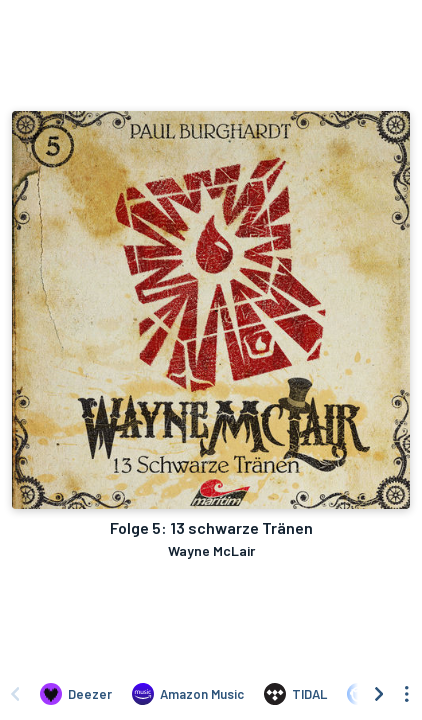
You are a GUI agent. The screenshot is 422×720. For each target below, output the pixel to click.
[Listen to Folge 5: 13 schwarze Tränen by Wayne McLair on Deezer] (76, 694)
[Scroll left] (15, 694)
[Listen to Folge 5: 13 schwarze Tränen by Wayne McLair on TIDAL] (295, 694)
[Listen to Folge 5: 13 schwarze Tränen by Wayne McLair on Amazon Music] (188, 694)
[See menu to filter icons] (407, 694)
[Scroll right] (379, 694)
